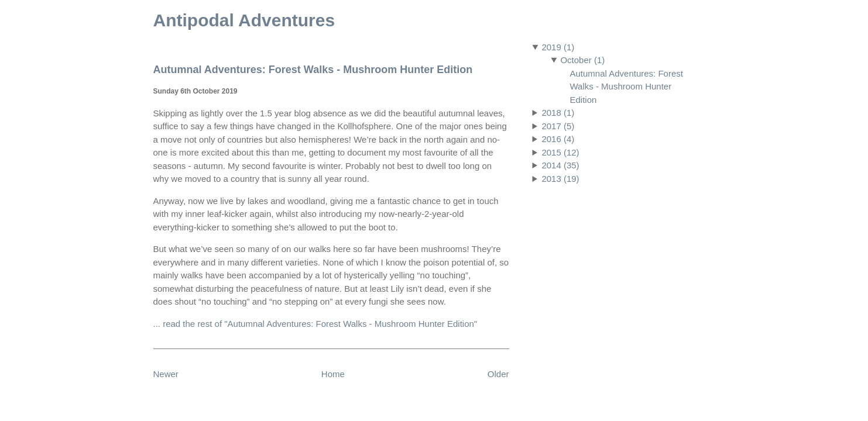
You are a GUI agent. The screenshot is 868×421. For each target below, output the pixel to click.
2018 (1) (558, 113)
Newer (166, 374)
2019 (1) (558, 47)
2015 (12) (560, 152)
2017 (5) (558, 126)
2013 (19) (560, 179)
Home (333, 374)
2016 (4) (558, 139)
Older (498, 374)
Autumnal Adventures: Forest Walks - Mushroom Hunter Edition (627, 87)
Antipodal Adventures (244, 20)
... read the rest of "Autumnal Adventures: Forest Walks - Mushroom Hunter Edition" (315, 324)
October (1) (582, 60)
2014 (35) (560, 165)
